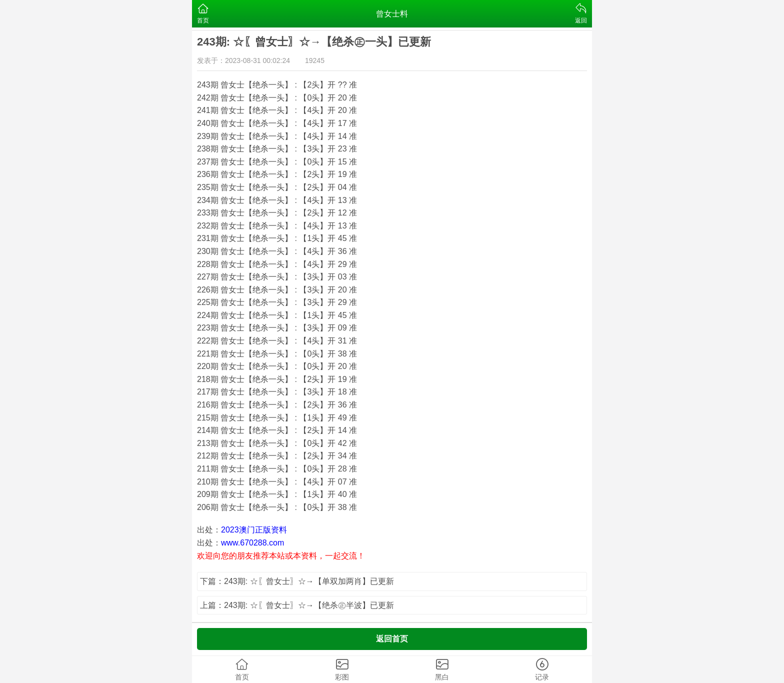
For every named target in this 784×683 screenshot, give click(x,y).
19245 (315, 60)
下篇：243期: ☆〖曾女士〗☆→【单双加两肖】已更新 (297, 581)
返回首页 (392, 639)
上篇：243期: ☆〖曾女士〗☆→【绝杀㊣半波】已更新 (297, 605)
